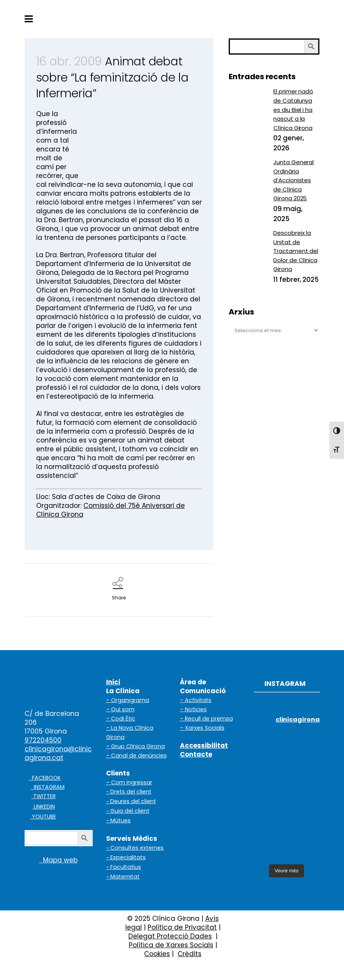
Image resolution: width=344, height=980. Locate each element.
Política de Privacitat (182, 927)
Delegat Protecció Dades (170, 936)
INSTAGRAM (48, 787)
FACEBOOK (45, 778)
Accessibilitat (204, 745)
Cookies (157, 954)
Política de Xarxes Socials (171, 945)
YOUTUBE (43, 817)
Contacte (196, 754)
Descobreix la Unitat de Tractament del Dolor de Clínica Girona (296, 251)
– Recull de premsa (206, 719)
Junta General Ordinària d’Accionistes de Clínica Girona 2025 (293, 180)
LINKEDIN (44, 807)
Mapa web (51, 860)
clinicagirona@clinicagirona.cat (58, 753)
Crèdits (189, 954)
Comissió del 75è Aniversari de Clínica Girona (111, 510)
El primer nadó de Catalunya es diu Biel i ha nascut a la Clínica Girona (293, 109)
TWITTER (44, 796)
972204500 (43, 740)
